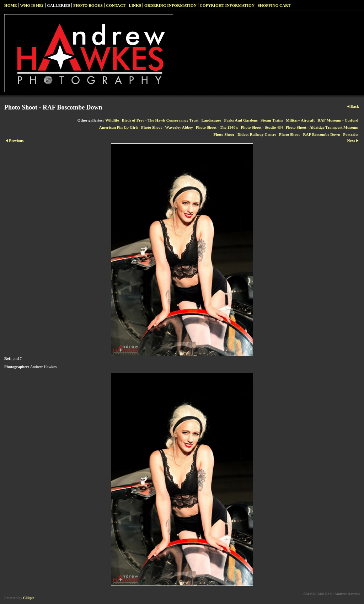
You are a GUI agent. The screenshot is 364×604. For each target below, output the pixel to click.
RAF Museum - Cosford (338, 120)
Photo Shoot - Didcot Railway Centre (245, 134)
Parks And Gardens (241, 120)
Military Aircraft (300, 120)
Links (135, 5)
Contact (116, 5)
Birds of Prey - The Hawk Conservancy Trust (160, 120)
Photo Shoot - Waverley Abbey (167, 127)
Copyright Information (227, 5)
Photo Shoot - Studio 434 (262, 127)
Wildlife (112, 120)
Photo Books (88, 5)
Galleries (58, 5)
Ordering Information (170, 5)
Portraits (351, 134)
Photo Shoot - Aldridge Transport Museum (322, 127)
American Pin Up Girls (119, 127)
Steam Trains (272, 120)
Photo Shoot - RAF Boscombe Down (310, 134)
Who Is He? (32, 5)
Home (10, 5)
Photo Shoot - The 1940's (217, 127)
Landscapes (211, 120)
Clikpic (29, 598)
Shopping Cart (274, 5)
